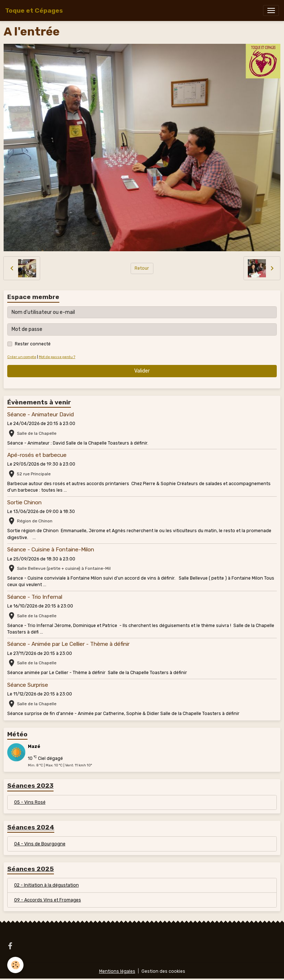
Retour (142, 268)
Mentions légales (117, 971)
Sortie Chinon (24, 502)
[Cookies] (15, 965)
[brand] (34, 10)
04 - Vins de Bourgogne (40, 844)
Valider (142, 371)
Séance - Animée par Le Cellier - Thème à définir (68, 644)
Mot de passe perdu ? (57, 357)
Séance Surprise (28, 685)
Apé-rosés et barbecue (37, 455)
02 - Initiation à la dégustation (46, 885)
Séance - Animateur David (41, 415)
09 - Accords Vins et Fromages (48, 900)
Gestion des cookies (163, 971)
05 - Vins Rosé (30, 802)
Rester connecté (33, 344)
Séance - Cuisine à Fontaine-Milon (51, 550)
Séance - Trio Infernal (35, 597)
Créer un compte (22, 357)
